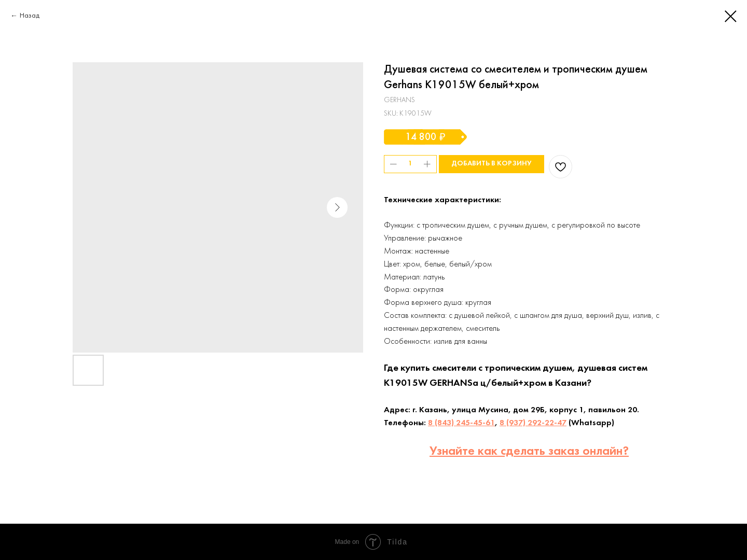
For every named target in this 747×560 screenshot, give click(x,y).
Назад (30, 16)
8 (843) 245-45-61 (461, 423)
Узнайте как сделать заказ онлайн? (529, 452)
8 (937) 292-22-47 (533, 423)
